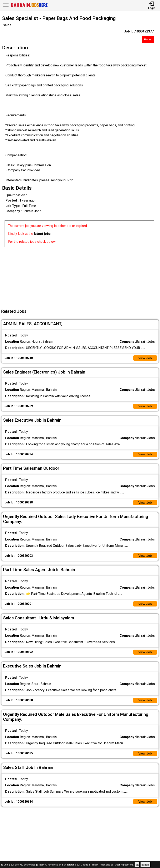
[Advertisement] (81, 276)
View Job (145, 358)
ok (137, 865)
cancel (146, 865)
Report (148, 39)
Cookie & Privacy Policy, (93, 865)
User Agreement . (124, 865)
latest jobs (42, 234)
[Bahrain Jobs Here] (29, 7)
